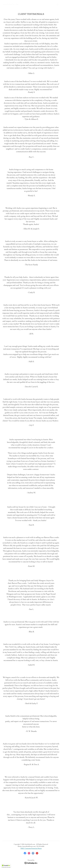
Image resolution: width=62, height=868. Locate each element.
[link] (11, 4)
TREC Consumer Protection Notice (31, 849)
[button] (58, 4)
